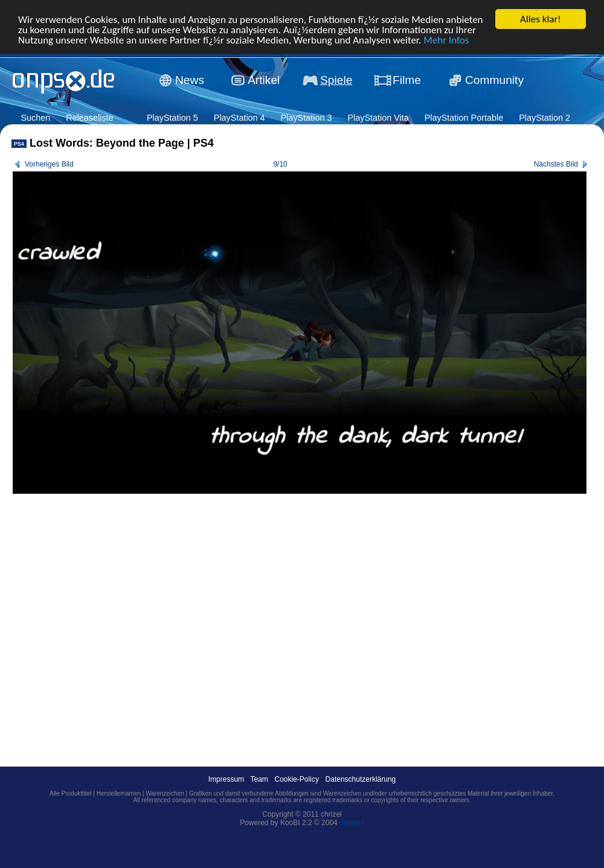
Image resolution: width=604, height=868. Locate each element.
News (190, 80)
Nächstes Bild (556, 164)
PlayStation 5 (172, 118)
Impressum (226, 779)
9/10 (280, 164)
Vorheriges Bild (49, 164)
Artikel (264, 80)
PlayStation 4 (239, 118)
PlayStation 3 (307, 118)
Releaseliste (89, 118)
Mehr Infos (446, 40)
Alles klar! (541, 19)
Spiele (336, 80)
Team (259, 779)
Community (494, 80)
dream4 (352, 823)
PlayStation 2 (545, 118)
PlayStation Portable (464, 118)
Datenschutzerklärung (361, 779)
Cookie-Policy (297, 779)
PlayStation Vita (378, 118)
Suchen (35, 118)
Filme (407, 80)
